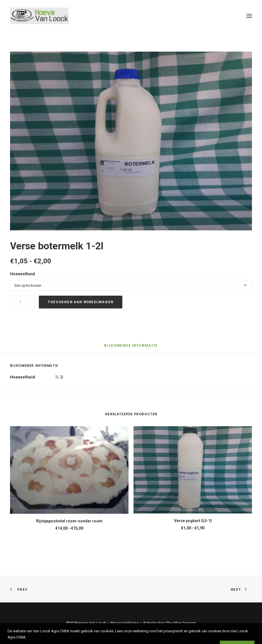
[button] (249, 16)
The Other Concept (181, 623)
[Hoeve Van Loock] (39, 16)
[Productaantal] (23, 302)
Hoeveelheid (22, 274)
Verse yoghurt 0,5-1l (193, 521)
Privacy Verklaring (125, 623)
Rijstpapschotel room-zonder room (69, 521)
